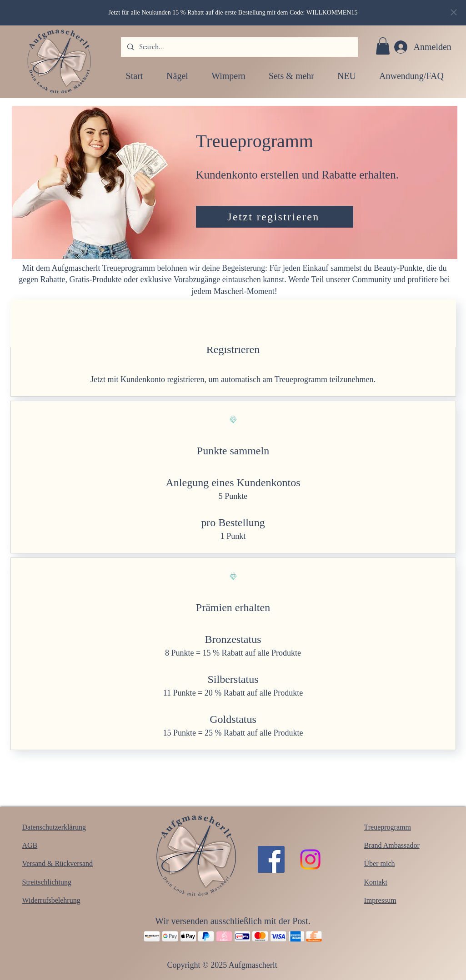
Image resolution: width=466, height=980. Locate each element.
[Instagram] (310, 859)
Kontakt (376, 882)
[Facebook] (271, 859)
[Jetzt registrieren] (275, 217)
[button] (383, 46)
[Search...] (239, 47)
